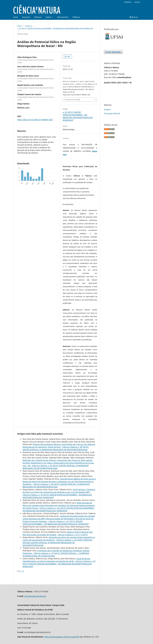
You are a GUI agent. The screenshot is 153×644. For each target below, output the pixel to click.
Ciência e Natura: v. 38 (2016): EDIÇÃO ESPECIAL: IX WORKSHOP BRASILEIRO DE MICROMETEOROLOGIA (56, 448)
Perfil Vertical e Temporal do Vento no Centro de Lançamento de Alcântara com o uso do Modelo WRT (59, 491)
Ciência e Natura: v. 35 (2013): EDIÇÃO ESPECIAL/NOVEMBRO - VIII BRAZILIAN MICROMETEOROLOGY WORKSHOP (59, 509)
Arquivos (26, 17)
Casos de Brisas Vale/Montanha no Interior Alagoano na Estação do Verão (56, 560)
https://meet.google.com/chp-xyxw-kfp (62, 637)
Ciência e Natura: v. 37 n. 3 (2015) (73, 535)
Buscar (134, 17)
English (107, 110)
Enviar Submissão (113, 52)
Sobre (49, 17)
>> (23, 571)
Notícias (38, 17)
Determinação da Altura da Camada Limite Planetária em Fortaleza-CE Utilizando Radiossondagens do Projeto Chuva (59, 505)
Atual (16, 17)
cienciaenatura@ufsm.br (35, 596)
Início (19, 26)
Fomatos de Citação (72, 99)
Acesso (137, 2)
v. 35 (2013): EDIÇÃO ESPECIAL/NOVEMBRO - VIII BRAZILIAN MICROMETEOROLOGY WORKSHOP (55, 29)
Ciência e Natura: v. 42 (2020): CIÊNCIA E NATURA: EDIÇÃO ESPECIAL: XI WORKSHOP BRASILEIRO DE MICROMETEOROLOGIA (58, 543)
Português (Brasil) (112, 113)
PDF (68, 57)
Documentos (63, 17)
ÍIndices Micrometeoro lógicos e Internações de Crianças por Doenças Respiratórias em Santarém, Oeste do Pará (59, 446)
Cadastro (128, 2)
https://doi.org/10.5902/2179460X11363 (35, 120)
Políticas (76, 17)
